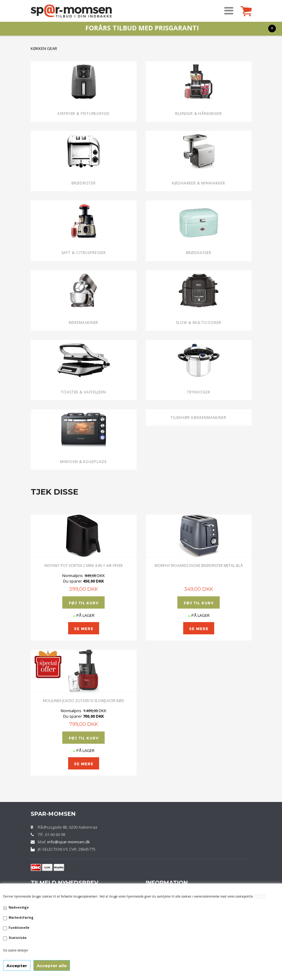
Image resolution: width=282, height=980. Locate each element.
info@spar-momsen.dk (69, 842)
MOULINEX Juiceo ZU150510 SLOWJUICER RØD (84, 701)
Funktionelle (19, 928)
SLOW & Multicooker (198, 323)
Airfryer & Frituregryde (83, 114)
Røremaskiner (84, 323)
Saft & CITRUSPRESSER (84, 253)
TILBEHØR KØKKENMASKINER (199, 418)
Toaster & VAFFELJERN (83, 392)
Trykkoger (198, 392)
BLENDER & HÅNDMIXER (198, 114)
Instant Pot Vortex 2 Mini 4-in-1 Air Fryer (84, 566)
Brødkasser (199, 253)
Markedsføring (21, 917)
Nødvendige (19, 907)
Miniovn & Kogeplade (83, 462)
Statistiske (18, 938)
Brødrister (84, 183)
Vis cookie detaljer (16, 950)
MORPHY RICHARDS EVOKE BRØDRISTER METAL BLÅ (199, 566)
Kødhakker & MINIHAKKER (199, 183)
